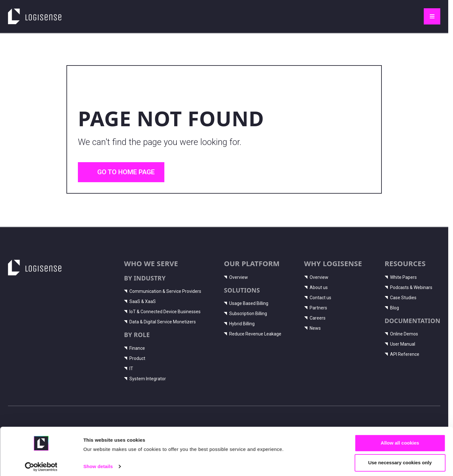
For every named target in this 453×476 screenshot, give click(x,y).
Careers (315, 318)
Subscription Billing (245, 314)
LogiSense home (31, 13)
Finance (134, 348)
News (312, 328)
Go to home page (121, 172)
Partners (316, 308)
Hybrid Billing (239, 324)
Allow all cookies (400, 440)
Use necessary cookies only (400, 459)
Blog (392, 308)
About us (316, 287)
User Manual (400, 344)
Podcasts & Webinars (408, 287)
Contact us (318, 298)
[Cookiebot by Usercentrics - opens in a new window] (41, 464)
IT (129, 369)
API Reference (402, 354)
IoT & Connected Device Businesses (162, 312)
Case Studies (401, 298)
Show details (98, 463)
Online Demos (401, 334)
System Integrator (145, 379)
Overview (236, 277)
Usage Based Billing (246, 303)
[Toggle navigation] (432, 17)
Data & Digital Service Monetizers (160, 322)
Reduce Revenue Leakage (253, 334)
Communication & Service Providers (163, 291)
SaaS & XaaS (140, 301)
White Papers (401, 277)
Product (135, 358)
